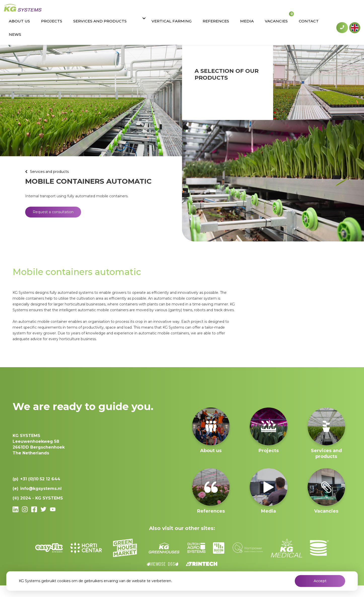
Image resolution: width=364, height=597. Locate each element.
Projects (103, 11)
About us (78, 11)
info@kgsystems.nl (41, 489)
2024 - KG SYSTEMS (42, 498)
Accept (320, 581)
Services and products (144, 11)
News (326, 11)
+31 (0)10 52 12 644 (342, 10)
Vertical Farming (198, 11)
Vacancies (281, 11)
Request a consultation (53, 212)
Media (259, 11)
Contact (306, 11)
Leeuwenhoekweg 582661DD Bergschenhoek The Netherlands (39, 444)
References (235, 11)
